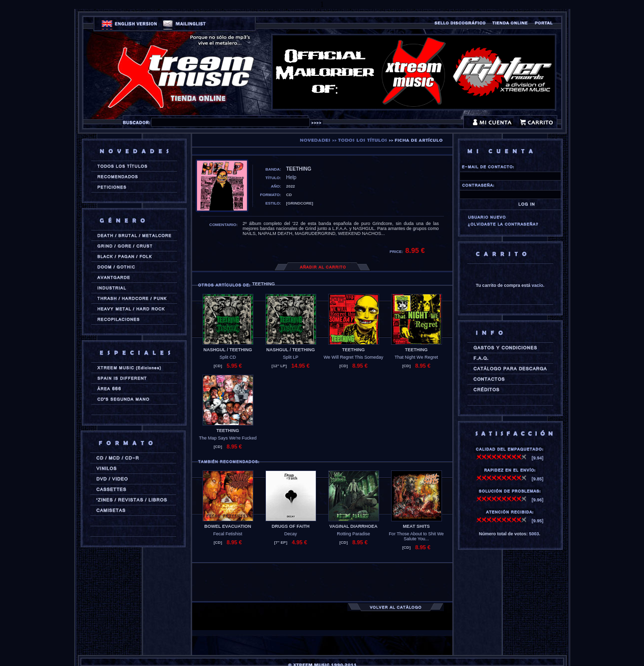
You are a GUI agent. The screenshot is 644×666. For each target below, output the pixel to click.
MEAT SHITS (417, 526)
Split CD (228, 357)
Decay (291, 534)
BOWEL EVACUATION (228, 526)
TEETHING (354, 350)
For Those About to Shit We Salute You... (416, 536)
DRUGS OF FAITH (291, 526)
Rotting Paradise (353, 534)
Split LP (291, 357)
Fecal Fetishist (227, 534)
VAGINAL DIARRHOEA (353, 526)
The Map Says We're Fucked (228, 438)
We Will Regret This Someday (354, 357)
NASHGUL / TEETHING (228, 350)
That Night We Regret (416, 357)
